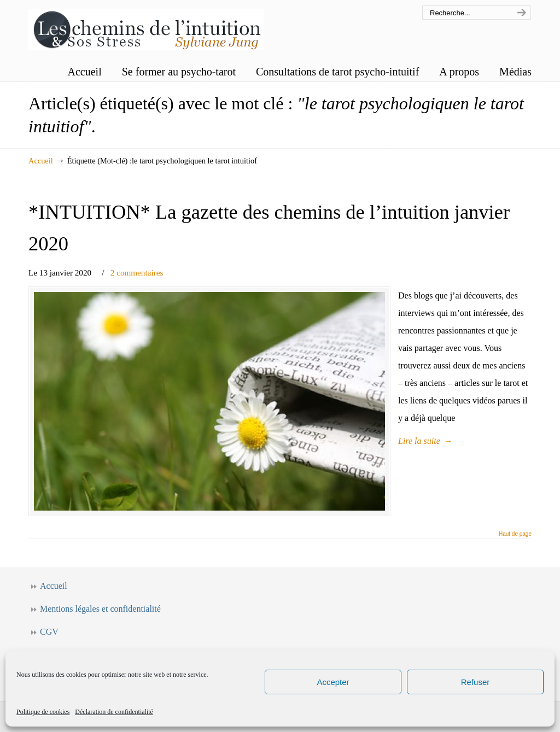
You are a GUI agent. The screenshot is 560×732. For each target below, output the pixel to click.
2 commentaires (137, 273)
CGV (49, 632)
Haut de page (515, 534)
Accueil (41, 161)
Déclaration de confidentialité (114, 712)
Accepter (333, 682)
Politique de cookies (43, 712)
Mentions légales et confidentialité (100, 609)
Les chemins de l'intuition (146, 27)
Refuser (476, 682)
